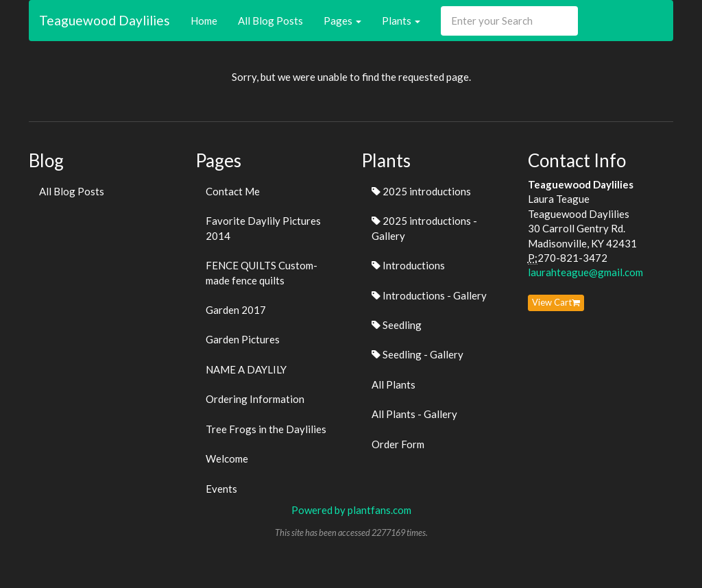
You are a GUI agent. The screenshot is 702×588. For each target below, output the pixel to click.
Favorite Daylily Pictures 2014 (263, 228)
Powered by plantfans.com (351, 510)
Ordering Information (255, 399)
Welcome (227, 458)
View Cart (556, 302)
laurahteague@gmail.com (585, 272)
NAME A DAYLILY (246, 369)
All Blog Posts (270, 21)
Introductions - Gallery (429, 295)
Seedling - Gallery (417, 354)
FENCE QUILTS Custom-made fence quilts (262, 272)
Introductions (408, 265)
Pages (342, 21)
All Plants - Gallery (414, 414)
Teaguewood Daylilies (105, 20)
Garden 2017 (236, 310)
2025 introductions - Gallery (424, 228)
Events (221, 489)
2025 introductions (421, 191)
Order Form (398, 444)
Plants (401, 21)
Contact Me (233, 191)
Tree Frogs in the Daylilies (266, 429)
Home (204, 21)
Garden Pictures (243, 339)
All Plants (394, 384)
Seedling (397, 325)
